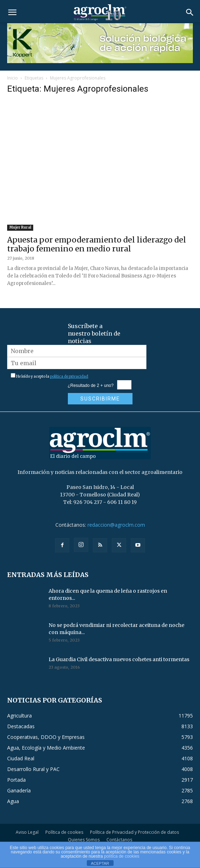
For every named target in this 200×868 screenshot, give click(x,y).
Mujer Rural (20, 227)
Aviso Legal (27, 832)
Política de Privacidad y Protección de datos (134, 832)
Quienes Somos (84, 840)
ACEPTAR (100, 863)
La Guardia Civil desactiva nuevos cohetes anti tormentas (119, 659)
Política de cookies (64, 832)
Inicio (12, 78)
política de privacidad (69, 376)
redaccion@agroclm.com (116, 525)
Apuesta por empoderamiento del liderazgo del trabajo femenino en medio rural (97, 244)
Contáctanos (119, 840)
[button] (12, 12)
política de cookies (122, 856)
